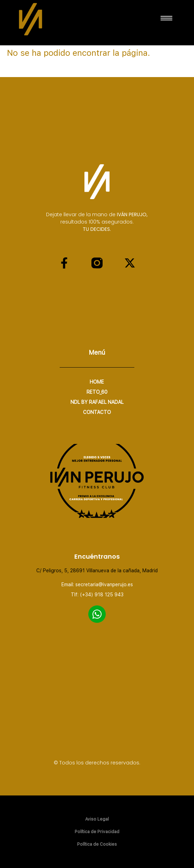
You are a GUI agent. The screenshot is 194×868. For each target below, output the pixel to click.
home (97, 382)
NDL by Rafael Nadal (97, 402)
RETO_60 (97, 392)
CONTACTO (97, 412)
